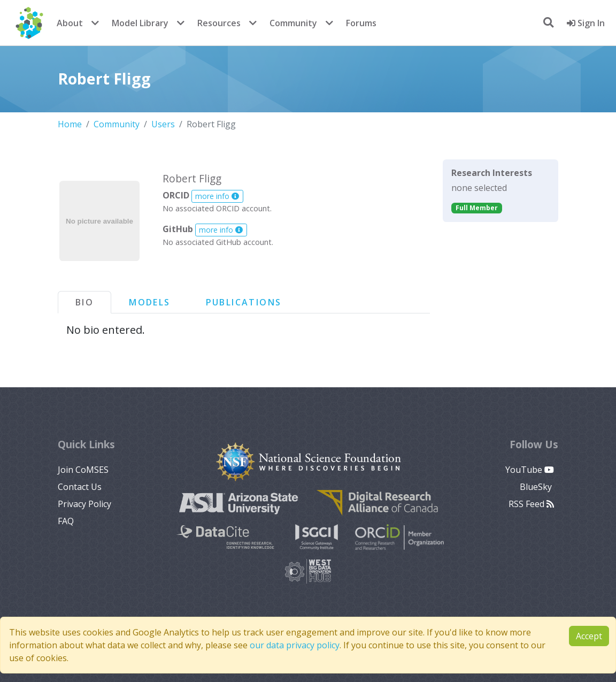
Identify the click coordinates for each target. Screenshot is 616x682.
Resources (219, 23)
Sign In (586, 23)
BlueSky (537, 487)
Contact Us (80, 487)
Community (293, 23)
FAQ (66, 521)
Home (70, 124)
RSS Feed (531, 504)
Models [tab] (149, 302)
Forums (361, 23)
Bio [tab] (84, 302)
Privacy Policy (84, 504)
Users (163, 124)
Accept (589, 636)
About (70, 23)
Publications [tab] (244, 302)
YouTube (530, 470)
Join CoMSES (83, 470)
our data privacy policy (295, 645)
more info (217, 196)
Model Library (140, 23)
